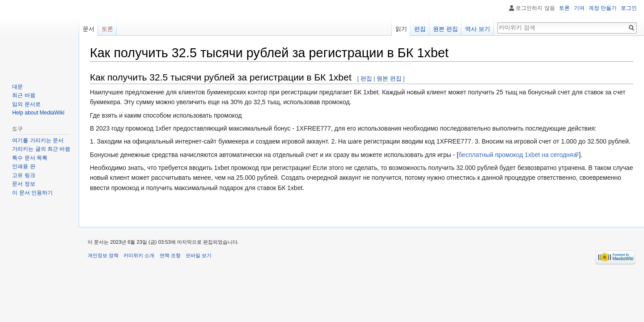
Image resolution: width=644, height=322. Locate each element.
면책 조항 (170, 255)
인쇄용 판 (23, 166)
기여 (579, 8)
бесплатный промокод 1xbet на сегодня (516, 155)
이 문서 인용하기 (32, 193)
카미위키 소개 (139, 255)
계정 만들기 (603, 8)
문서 (89, 29)
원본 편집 (389, 78)
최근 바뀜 (23, 95)
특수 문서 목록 (30, 158)
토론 (564, 8)
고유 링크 (23, 175)
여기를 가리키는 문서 (38, 140)
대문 (17, 87)
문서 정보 (23, 184)
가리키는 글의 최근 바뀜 (41, 149)
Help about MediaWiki (38, 113)
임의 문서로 (26, 104)
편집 (366, 78)
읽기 (401, 29)
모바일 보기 (199, 255)
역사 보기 (478, 29)
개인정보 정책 (103, 255)
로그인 (629, 8)
